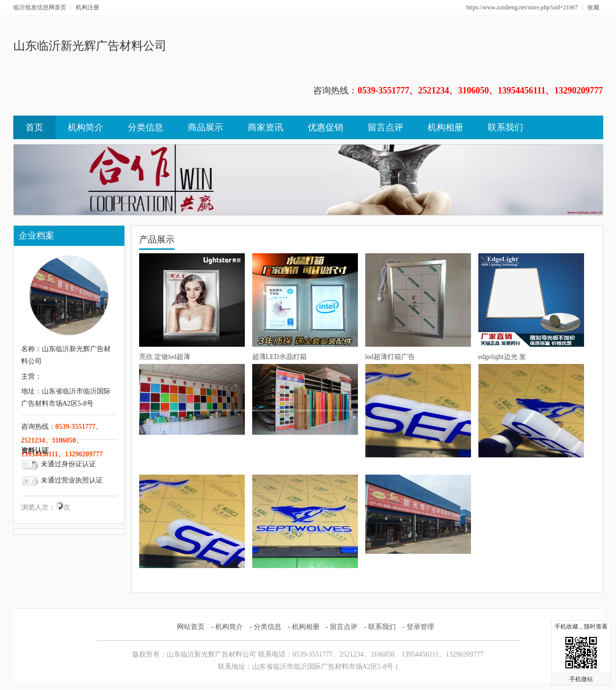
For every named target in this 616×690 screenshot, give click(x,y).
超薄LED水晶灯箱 (279, 357)
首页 (34, 127)
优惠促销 (325, 127)
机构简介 (86, 127)
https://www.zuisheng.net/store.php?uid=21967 (522, 7)
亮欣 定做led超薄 (165, 357)
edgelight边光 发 (502, 357)
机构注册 (88, 7)
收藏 (593, 7)
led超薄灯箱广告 (390, 357)
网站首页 (191, 627)
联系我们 (505, 127)
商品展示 (205, 127)
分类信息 (146, 127)
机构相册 (445, 127)
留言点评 (385, 127)
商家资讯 (265, 127)
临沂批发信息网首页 (40, 7)
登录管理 (420, 627)
